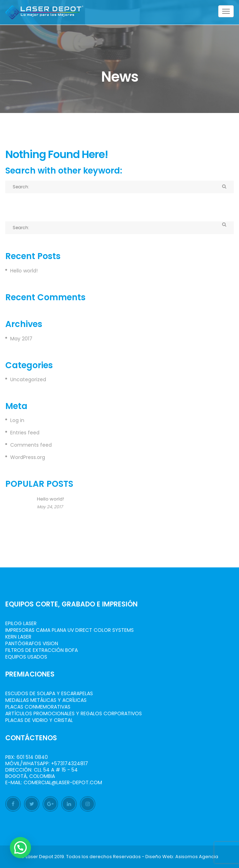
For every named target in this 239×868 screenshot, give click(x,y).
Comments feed (31, 445)
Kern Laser (18, 637)
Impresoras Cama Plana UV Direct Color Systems (70, 630)
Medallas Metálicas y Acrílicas (46, 700)
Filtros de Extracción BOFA (42, 650)
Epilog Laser (21, 623)
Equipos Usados (26, 657)
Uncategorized (28, 379)
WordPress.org (28, 457)
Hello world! (24, 271)
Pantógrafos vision (32, 643)
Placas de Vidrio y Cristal (39, 720)
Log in (17, 420)
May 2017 (21, 339)
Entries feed (25, 433)
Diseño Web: (160, 857)
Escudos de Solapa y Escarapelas (49, 693)
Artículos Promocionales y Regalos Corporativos (74, 713)
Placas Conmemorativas (38, 707)
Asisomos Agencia (197, 857)
